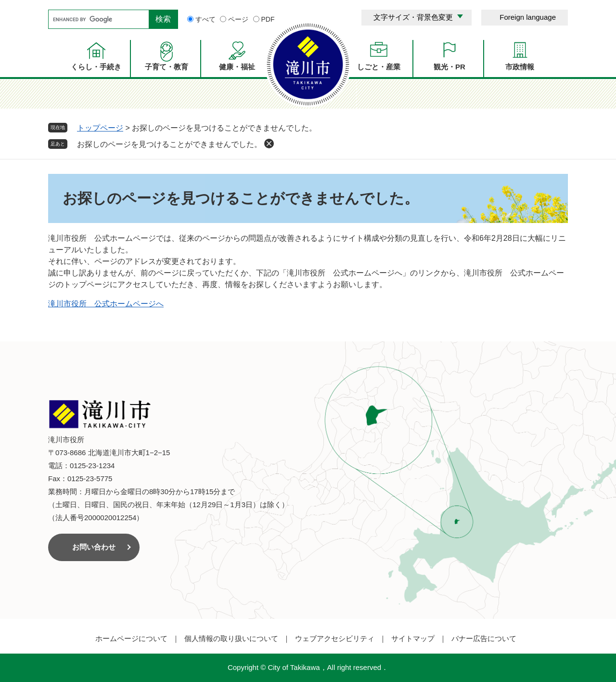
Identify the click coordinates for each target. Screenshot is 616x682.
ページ (238, 19)
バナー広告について (484, 638)
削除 (269, 144)
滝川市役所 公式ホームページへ (106, 304)
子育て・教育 (167, 67)
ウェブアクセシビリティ (335, 638)
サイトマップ (413, 638)
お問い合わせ (94, 547)
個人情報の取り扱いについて (231, 638)
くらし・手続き (96, 67)
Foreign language (528, 17)
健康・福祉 (237, 67)
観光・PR (449, 67)
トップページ (100, 128)
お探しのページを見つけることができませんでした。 (169, 144)
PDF (268, 19)
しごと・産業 (379, 67)
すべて (205, 19)
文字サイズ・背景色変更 (413, 17)
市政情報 (520, 67)
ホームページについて (131, 638)
